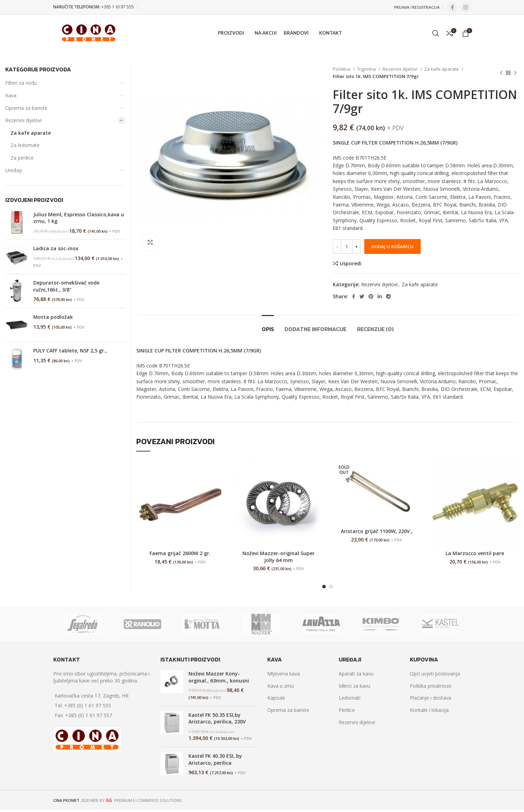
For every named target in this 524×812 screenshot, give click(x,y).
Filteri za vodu (21, 83)
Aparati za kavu (356, 674)
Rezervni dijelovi (401, 69)
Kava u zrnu (281, 686)
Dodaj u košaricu (392, 246)
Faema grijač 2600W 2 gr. (180, 553)
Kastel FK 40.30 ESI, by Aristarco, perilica (215, 759)
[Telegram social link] (388, 296)
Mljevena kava (284, 674)
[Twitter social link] (362, 296)
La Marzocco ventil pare (475, 553)
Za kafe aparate (442, 69)
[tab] (268, 326)
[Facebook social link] (452, 7)
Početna (342, 69)
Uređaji (13, 170)
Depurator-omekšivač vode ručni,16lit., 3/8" (66, 286)
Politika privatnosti (431, 686)
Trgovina (367, 69)
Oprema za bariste (26, 108)
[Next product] (515, 73)
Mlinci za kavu (354, 686)
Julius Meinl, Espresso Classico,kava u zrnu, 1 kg (79, 218)
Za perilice (22, 158)
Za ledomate (25, 145)
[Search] (436, 33)
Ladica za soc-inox (56, 248)
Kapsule (276, 698)
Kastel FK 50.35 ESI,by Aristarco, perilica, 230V (217, 718)
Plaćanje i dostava (430, 698)
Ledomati (350, 698)
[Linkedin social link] (380, 296)
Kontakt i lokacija (429, 710)
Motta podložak (53, 317)
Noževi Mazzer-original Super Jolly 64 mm (278, 557)
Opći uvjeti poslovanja (435, 674)
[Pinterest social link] (371, 296)
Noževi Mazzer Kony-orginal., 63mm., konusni (219, 677)
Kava (11, 95)
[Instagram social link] (466, 7)
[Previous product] (501, 73)
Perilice (347, 710)
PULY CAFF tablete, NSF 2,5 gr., (70, 351)
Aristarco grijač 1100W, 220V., (377, 531)
